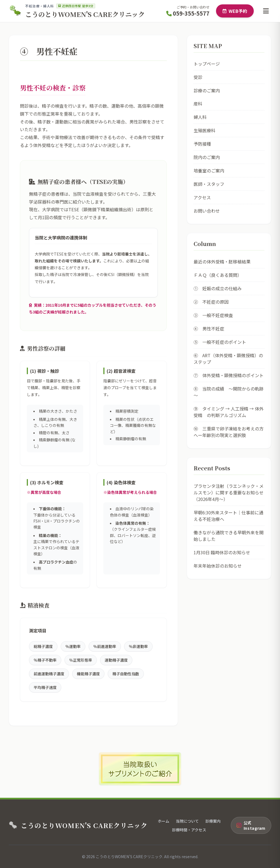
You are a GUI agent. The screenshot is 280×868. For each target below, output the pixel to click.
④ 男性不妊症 (209, 329)
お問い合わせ (207, 211)
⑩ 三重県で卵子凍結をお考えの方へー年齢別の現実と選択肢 (229, 432)
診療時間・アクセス (189, 830)
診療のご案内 (207, 90)
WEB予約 (235, 11)
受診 (198, 77)
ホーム (164, 821)
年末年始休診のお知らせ (218, 566)
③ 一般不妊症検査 (213, 315)
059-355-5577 (188, 13)
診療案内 (213, 821)
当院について (187, 821)
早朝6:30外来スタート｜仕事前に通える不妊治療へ (228, 516)
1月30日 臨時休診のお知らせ (222, 552)
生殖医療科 (205, 130)
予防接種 (202, 144)
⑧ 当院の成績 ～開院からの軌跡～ (229, 392)
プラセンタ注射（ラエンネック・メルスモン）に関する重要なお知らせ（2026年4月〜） (229, 492)
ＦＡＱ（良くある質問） (218, 275)
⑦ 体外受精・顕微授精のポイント (229, 375)
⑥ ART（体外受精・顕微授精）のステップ (228, 359)
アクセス (202, 197)
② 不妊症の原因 (211, 302)
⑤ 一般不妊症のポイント (220, 342)
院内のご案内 (207, 157)
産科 (198, 104)
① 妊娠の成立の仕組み (218, 288)
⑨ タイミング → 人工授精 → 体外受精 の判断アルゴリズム (229, 412)
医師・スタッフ (209, 184)
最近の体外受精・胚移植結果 (222, 262)
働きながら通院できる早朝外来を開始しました (229, 536)
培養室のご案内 (209, 171)
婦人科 (200, 117)
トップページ (207, 64)
